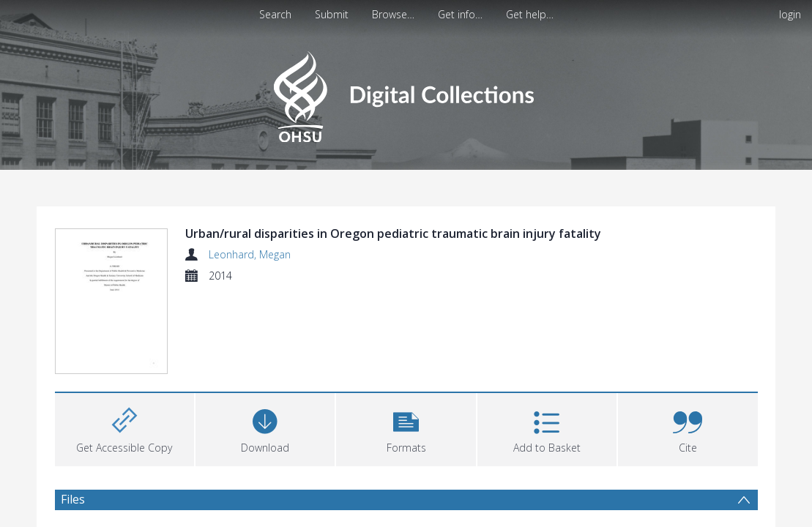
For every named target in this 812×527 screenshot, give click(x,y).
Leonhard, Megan (250, 254)
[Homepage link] (406, 93)
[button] (406, 428)
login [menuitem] (790, 14)
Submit (332, 14)
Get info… (460, 14)
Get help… (530, 14)
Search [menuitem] (275, 14)
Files (73, 499)
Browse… (393, 14)
